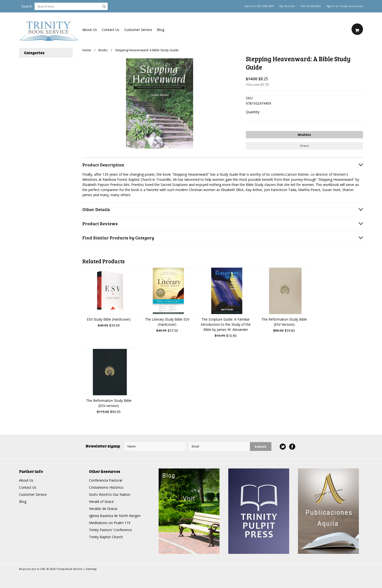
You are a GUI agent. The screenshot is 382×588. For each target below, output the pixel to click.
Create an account (351, 6)
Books (103, 50)
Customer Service (138, 30)
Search (27, 6)
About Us (90, 30)
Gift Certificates (310, 6)
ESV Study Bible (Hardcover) (109, 319)
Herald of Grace (101, 502)
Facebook (292, 447)
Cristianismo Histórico (106, 487)
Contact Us (111, 30)
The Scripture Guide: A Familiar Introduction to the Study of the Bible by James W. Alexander (226, 324)
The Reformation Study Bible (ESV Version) (284, 322)
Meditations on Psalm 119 (110, 523)
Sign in (330, 6)
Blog (161, 30)
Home (87, 50)
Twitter (283, 447)
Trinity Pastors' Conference (110, 530)
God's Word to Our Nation (110, 494)
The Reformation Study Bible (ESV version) (109, 403)
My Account (287, 6)
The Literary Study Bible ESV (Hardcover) (167, 322)
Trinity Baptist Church (106, 537)
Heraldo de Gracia (103, 509)
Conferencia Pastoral (105, 480)
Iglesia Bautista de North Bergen (115, 516)
